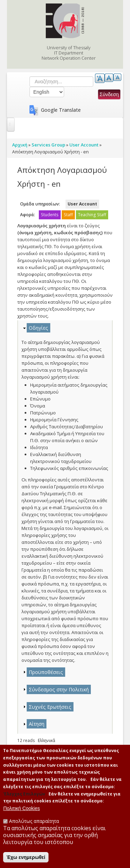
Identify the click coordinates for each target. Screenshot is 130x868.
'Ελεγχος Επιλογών (24, 795)
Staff (68, 215)
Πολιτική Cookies (21, 810)
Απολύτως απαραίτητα (34, 822)
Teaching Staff (92, 215)
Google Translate (61, 110)
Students (50, 215)
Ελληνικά (46, 740)
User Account (82, 204)
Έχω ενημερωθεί (26, 859)
